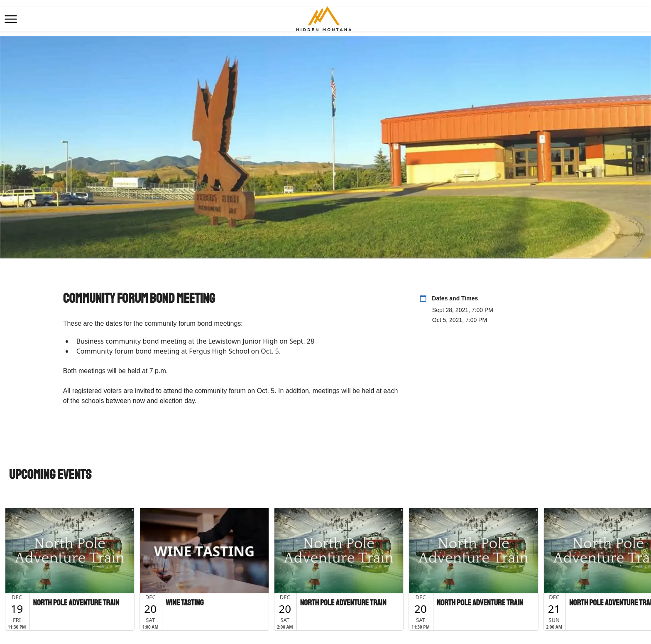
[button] (11, 19)
